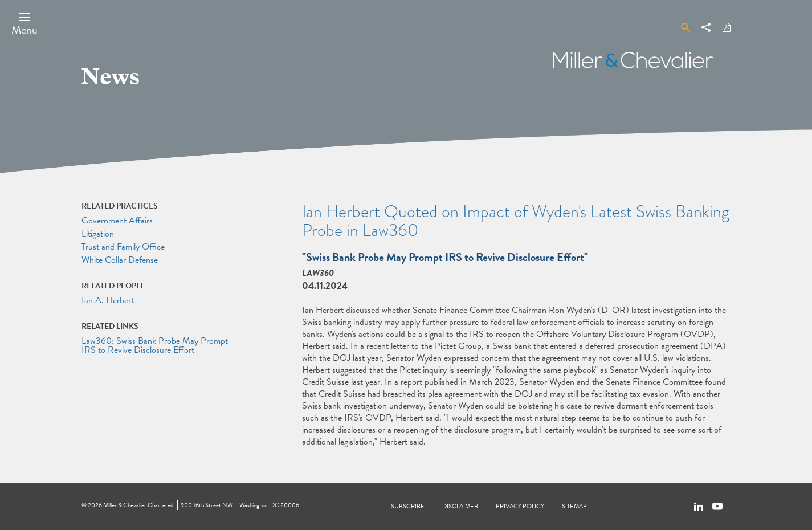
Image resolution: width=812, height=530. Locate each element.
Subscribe (408, 506)
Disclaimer (460, 506)
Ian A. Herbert (108, 300)
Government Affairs (117, 221)
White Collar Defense (120, 260)
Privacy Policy (520, 506)
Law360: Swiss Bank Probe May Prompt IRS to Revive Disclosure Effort (155, 345)
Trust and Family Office (123, 247)
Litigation (98, 234)
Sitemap (574, 506)
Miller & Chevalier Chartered (138, 505)
